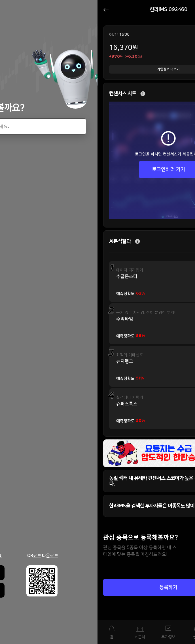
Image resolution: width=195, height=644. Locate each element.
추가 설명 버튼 (143, 94)
